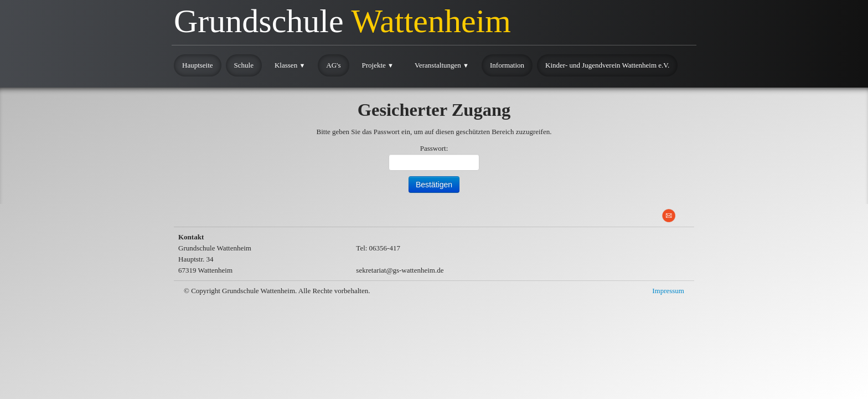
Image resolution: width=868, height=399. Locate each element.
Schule (244, 65)
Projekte (378, 65)
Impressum (668, 291)
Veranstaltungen (442, 65)
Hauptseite (198, 65)
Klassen (290, 65)
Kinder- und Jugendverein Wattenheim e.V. (607, 65)
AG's (333, 65)
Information (507, 65)
